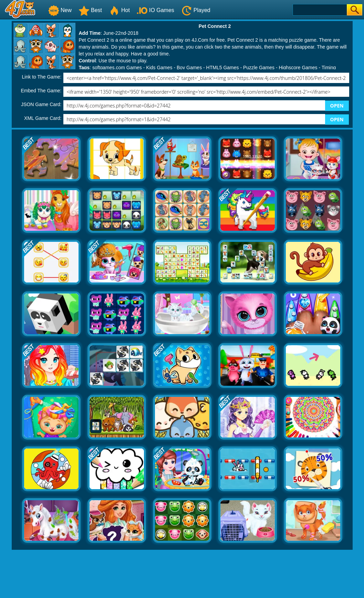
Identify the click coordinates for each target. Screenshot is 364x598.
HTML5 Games (223, 68)
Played (196, 10)
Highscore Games (298, 68)
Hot (119, 10)
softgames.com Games (117, 68)
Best (90, 10)
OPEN (337, 106)
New (60, 10)
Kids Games (159, 68)
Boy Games (189, 68)
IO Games (155, 10)
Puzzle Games (259, 68)
